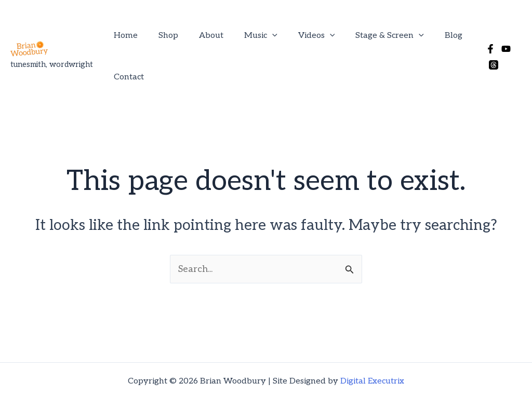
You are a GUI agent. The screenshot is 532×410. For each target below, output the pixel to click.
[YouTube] (501, 34)
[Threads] (517, 34)
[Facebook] (486, 34)
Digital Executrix (372, 366)
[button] (266, 33)
